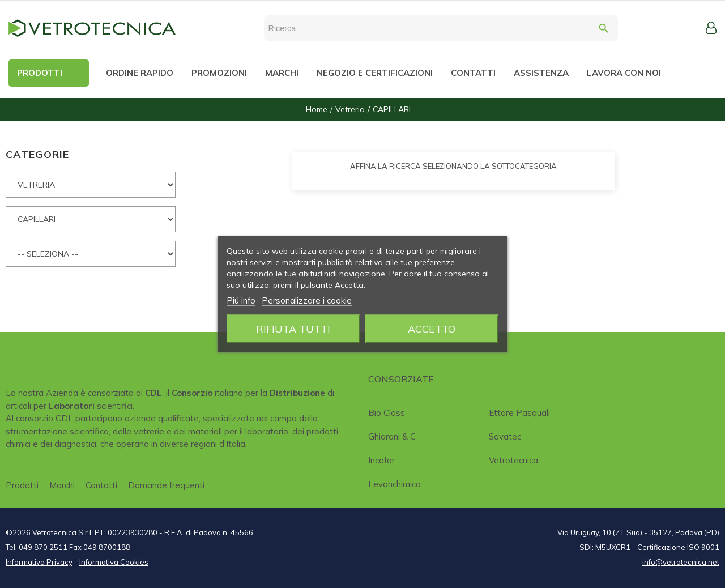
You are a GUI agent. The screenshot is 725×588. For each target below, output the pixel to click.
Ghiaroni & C (392, 436)
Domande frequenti (166, 485)
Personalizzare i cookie (307, 301)
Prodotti (22, 485)
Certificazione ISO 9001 (678, 547)
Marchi (62, 485)
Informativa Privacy (39, 562)
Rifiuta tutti (293, 329)
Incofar (381, 460)
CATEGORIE (37, 154)
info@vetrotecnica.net (681, 562)
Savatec (505, 436)
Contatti (101, 485)
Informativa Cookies (114, 562)
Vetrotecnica (513, 460)
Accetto (432, 329)
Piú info (241, 301)
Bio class (387, 413)
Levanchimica (395, 484)
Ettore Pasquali (519, 413)
